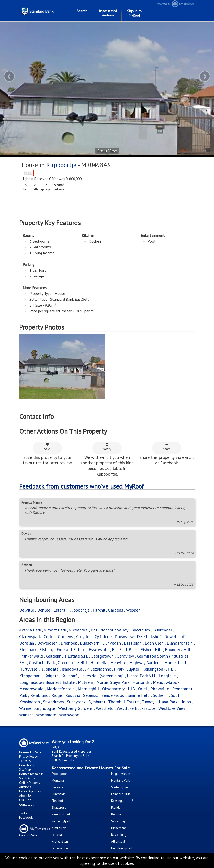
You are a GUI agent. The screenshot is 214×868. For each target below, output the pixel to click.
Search (82, 11)
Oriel (143, 689)
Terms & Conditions (27, 763)
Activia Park (30, 630)
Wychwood (69, 715)
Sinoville (58, 787)
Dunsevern (90, 643)
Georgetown (102, 656)
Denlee (44, 610)
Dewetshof (174, 636)
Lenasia (57, 835)
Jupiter (133, 669)
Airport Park (55, 630)
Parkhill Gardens (108, 610)
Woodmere (46, 715)
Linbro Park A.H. (141, 676)
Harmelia (99, 663)
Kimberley (59, 828)
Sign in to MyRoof (134, 13)
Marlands (141, 682)
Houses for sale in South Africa (31, 776)
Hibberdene (119, 828)
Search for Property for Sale (70, 756)
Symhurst (97, 702)
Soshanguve (119, 787)
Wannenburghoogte (37, 708)
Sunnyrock (76, 702)
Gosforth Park (42, 663)
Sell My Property (63, 760)
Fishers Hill (151, 649)
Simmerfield (139, 695)
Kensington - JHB (158, 669)
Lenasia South (61, 848)
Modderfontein (61, 689)
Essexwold (99, 649)
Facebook (26, 818)
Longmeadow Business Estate (47, 682)
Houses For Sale (30, 752)
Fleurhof (57, 801)
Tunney (148, 702)
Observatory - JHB (119, 689)
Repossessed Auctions (108, 13)
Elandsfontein (180, 643)
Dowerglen (47, 643)
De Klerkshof (149, 636)
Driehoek (69, 643)
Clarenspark (30, 636)
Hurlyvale (28, 669)
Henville (118, 663)
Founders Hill (178, 649)
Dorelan (27, 643)
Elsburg (46, 649)
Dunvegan (112, 643)
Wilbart (26, 715)
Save (47, 447)
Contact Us (27, 804)
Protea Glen (60, 841)
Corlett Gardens (58, 636)
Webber (133, 610)
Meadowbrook (166, 682)
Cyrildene (103, 636)
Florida (116, 808)
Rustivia (73, 695)
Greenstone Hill (72, 663)
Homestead (175, 663)
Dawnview (124, 636)
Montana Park (120, 780)
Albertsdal (118, 841)
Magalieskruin (121, 774)
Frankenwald (31, 656)
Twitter (24, 813)
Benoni (116, 814)
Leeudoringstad (122, 848)
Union (186, 702)
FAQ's (55, 747)
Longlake (168, 676)
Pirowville (160, 689)
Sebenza (91, 695)
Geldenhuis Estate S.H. (67, 656)
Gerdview (125, 656)
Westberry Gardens (75, 708)
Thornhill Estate (123, 702)
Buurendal (163, 630)
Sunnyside (59, 794)
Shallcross (59, 808)
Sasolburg (118, 821)
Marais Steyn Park (113, 682)
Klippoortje (61, 165)
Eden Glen (154, 643)
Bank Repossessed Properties (72, 751)
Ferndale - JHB (121, 794)
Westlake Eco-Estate (136, 708)
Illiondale (49, 669)
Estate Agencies (30, 791)
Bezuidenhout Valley (109, 630)
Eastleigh (133, 643)
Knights (51, 676)
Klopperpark (30, 676)
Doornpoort (60, 774)
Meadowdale (31, 689)
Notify (107, 447)
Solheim (160, 695)
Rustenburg (119, 835)
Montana (58, 780)
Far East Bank (125, 649)
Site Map (25, 770)
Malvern (86, 682)
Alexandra (78, 630)
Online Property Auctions (30, 785)
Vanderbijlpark (61, 821)
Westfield (105, 708)
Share (167, 447)
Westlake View (172, 708)
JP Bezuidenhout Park (105, 669)
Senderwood (113, 695)
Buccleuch (141, 630)
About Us (25, 796)
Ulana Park (167, 702)
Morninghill (88, 689)
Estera (59, 610)
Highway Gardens (145, 663)
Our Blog (25, 800)
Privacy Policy (28, 757)
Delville (27, 610)
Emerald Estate (71, 649)
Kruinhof (69, 676)
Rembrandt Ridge (46, 695)
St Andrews (53, 702)
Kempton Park (61, 814)
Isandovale (72, 669)
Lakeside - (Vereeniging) (102, 676)
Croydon (84, 636)
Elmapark (28, 649)
